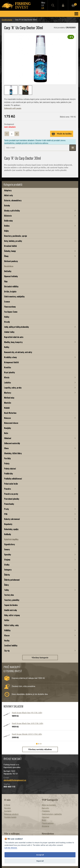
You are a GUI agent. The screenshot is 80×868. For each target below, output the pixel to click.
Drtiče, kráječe (10, 291)
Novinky (7, 808)
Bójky (6, 231)
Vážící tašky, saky (11, 625)
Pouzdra (7, 489)
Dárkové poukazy (11, 261)
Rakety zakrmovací (12, 519)
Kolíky (7, 347)
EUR (43, 5)
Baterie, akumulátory (13, 200)
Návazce (7, 418)
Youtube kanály (10, 817)
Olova (6, 448)
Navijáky (8, 428)
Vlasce (7, 635)
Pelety (7, 463)
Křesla (7, 377)
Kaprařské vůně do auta (14, 337)
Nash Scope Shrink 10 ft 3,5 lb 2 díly (27, 734)
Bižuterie (8, 216)
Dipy (6, 281)
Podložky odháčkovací (13, 479)
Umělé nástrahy (10, 610)
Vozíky (7, 640)
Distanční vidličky (11, 286)
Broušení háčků (10, 246)
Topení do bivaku (11, 605)
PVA (6, 514)
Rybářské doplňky (11, 539)
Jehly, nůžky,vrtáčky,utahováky (16, 327)
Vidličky (7, 630)
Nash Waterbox (10, 413)
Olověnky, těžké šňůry (13, 453)
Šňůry (6, 585)
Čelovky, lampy (10, 251)
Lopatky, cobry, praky (13, 388)
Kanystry (45, 808)
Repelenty (8, 524)
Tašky (6, 590)
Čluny (6, 256)
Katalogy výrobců (11, 814)
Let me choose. (11, 848)
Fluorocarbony (10, 307)
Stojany (7, 560)
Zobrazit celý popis (13, 108)
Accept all (40, 855)
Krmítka (8, 367)
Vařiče (7, 620)
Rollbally (8, 534)
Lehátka (7, 382)
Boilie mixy (8, 221)
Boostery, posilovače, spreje (16, 236)
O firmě (7, 805)
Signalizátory (9, 544)
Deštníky (8, 271)
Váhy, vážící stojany (12, 615)
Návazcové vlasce (11, 423)
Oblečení (8, 438)
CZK (43, 8)
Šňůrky (7, 575)
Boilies (7, 226)
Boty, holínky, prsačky (13, 241)
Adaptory (8, 190)
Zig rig (7, 650)
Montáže (8, 403)
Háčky (7, 317)
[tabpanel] (39, 727)
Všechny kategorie (40, 658)
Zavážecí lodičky (11, 645)
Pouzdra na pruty (11, 494)
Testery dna (9, 595)
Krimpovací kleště (11, 362)
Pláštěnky (46, 811)
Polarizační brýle (11, 484)
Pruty (6, 509)
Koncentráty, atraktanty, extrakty (18, 352)
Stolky (7, 565)
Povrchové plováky (12, 499)
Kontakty (8, 811)
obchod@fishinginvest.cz (15, 780)
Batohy (7, 205)
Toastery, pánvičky (12, 600)
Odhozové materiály (12, 443)
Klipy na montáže (49, 805)
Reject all (40, 861)
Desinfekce (9, 266)
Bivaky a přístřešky (12, 211)
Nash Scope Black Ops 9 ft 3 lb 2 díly (27, 713)
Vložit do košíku (62, 134)
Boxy (44, 820)
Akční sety (8, 195)
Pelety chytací (10, 469)
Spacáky (8, 554)
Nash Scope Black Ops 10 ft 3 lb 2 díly (28, 723)
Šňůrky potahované (12, 580)
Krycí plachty (9, 372)
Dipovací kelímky (11, 276)
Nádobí (7, 408)
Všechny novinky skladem (40, 749)
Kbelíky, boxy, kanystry (13, 342)
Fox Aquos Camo (11, 312)
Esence (7, 302)
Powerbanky (9, 504)
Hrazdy (7, 322)
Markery (8, 393)
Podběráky (8, 473)
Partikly (7, 458)
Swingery (8, 570)
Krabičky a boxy (10, 357)
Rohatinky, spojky (11, 529)
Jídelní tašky (9, 332)
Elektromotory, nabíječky (14, 296)
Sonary (7, 549)
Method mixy (9, 398)
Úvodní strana (7, 20)
